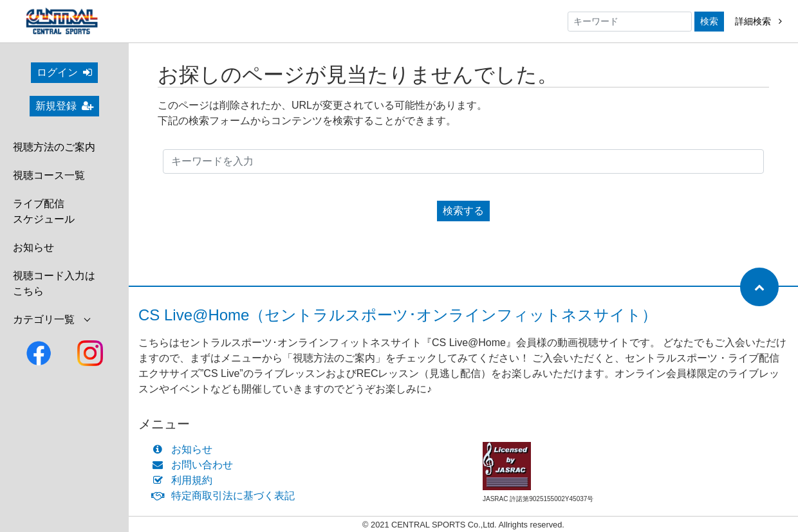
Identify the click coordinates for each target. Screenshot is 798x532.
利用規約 (185, 480)
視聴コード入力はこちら (54, 283)
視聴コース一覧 (49, 175)
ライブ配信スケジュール (44, 211)
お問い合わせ (195, 465)
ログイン (64, 72)
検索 (709, 21)
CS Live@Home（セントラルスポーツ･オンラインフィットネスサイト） (398, 315)
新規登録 (64, 106)
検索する (463, 211)
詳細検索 (758, 21)
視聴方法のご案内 (54, 147)
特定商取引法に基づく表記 (226, 496)
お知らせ (33, 247)
